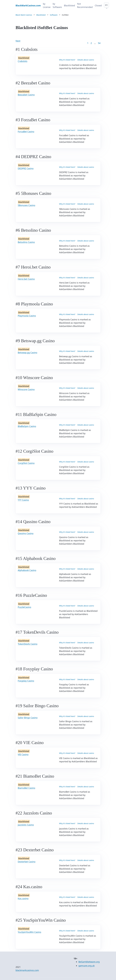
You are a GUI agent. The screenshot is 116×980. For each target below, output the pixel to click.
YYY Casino (23, 500)
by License (47, 5)
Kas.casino (23, 899)
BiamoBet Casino (27, 788)
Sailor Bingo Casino (28, 718)
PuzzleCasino (24, 607)
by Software (57, 5)
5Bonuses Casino (27, 205)
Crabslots (23, 61)
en (106, 5)
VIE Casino (23, 755)
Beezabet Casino (26, 95)
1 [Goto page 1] (88, 43)
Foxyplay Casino (26, 681)
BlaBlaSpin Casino (27, 426)
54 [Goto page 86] (99, 43)
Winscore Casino (26, 389)
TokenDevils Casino (28, 644)
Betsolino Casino (26, 242)
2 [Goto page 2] (91, 43)
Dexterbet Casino (27, 862)
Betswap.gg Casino (28, 353)
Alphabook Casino (27, 570)
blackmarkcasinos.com (27, 970)
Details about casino (86, 60)
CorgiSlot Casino (26, 463)
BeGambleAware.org (89, 962)
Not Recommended (85, 5)
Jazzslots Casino (26, 825)
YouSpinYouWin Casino (30, 932)
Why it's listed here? (67, 60)
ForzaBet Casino (26, 132)
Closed (98, 5)
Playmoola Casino (27, 316)
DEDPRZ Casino (26, 168)
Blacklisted (69, 5)
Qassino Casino (26, 533)
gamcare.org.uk (87, 966)
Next (18, 41)
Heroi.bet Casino (26, 279)
